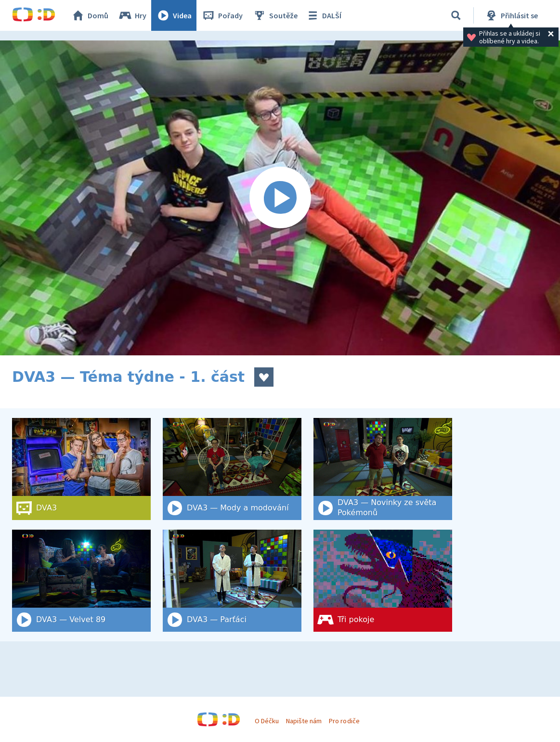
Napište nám (304, 721)
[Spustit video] (280, 198)
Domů (90, 15)
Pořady (222, 15)
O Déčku (267, 721)
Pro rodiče (344, 721)
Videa (174, 15)
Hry (132, 15)
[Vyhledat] (456, 15)
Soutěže (275, 15)
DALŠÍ (323, 15)
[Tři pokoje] (383, 581)
